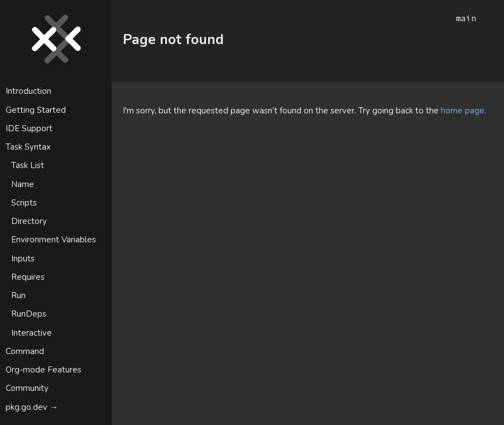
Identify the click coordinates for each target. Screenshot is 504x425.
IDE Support (29, 128)
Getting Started (36, 110)
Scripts (24, 203)
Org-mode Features (44, 370)
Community (27, 388)
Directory (29, 221)
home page (463, 111)
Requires (28, 277)
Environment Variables (54, 240)
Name (23, 184)
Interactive (32, 333)
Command (25, 351)
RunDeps (29, 314)
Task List (28, 165)
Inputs (23, 259)
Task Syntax (28, 147)
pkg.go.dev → (32, 407)
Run (18, 295)
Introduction (28, 91)
